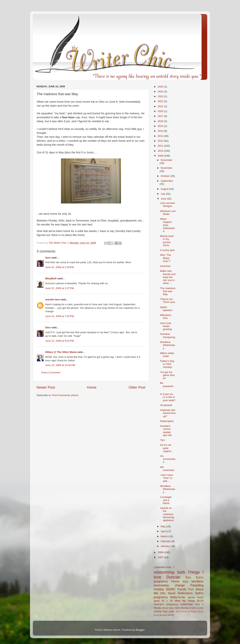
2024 (161, 92)
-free (177, 612)
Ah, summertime (168, 459)
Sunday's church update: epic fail (166, 431)
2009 (161, 156)
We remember (167, 469)
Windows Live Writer (168, 213)
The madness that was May (168, 291)
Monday (163, 615)
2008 (161, 552)
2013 (161, 136)
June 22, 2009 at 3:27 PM (60, 288)
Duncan (173, 577)
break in (194, 608)
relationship (164, 572)
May (163, 526)
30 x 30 (167, 601)
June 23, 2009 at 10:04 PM (60, 365)
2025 (161, 87)
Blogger (140, 630)
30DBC (171, 589)
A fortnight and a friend (166, 500)
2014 (161, 131)
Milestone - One (166, 317)
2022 (161, 101)
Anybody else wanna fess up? (168, 413)
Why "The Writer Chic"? (166, 258)
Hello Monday (182, 608)
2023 (161, 96)
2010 (161, 151)
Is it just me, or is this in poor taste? (168, 397)
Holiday (159, 589)
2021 (161, 106)
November (166, 168)
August (165, 189)
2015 (161, 126)
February (166, 541)
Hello (165, 612)
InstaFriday (186, 604)
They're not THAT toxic (168, 301)
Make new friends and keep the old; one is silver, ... (168, 277)
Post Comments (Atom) (65, 395)
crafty (171, 612)
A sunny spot (167, 250)
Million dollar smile (167, 355)
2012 (161, 141)
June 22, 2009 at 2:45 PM (60, 267)
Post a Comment (51, 372)
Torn (163, 440)
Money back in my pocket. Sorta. (167, 241)
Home (92, 387)
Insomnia (165, 266)
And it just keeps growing (166, 326)
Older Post (137, 387)
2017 (161, 116)
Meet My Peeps (185, 601)
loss (185, 581)
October (166, 176)
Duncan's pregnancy (166, 604)
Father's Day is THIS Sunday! (167, 364)
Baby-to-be (178, 597)
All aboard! (166, 405)
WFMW (171, 615)
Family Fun (186, 589)
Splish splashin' (166, 309)
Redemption (167, 421)
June (164, 199)
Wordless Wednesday (168, 345)
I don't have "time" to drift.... (167, 478)
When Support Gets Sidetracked (168, 225)
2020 (161, 111)
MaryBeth (51, 278)
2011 (161, 146)
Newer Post (46, 387)
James (191, 597)
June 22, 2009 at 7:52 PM (60, 316)
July (163, 194)
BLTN (200, 601)
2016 (161, 121)
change (180, 585)
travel (172, 593)
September (167, 181)
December (166, 160)
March (165, 536)
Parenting (197, 585)
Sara (48, 258)
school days (168, 608)
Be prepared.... (168, 386)
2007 (161, 557)
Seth (181, 572)
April (164, 531)
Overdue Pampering (168, 336)
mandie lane (52, 299)
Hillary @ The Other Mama (61, 352)
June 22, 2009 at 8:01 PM (60, 341)
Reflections (185, 593)
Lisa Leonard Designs (167, 204)
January (166, 546)
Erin (188, 577)
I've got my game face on (167, 375)
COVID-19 (185, 612)
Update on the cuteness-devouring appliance (167, 514)
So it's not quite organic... (167, 448)
